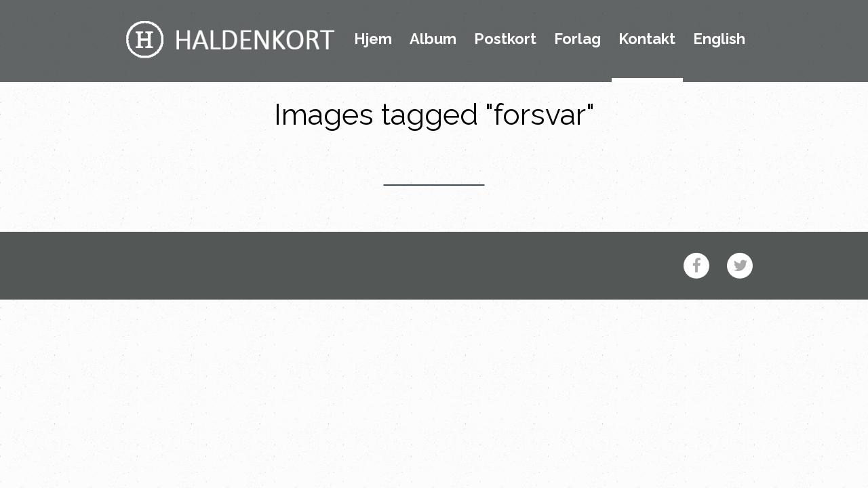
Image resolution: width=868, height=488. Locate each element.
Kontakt (647, 39)
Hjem (373, 39)
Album (433, 39)
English (719, 39)
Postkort (505, 39)
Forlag (577, 39)
